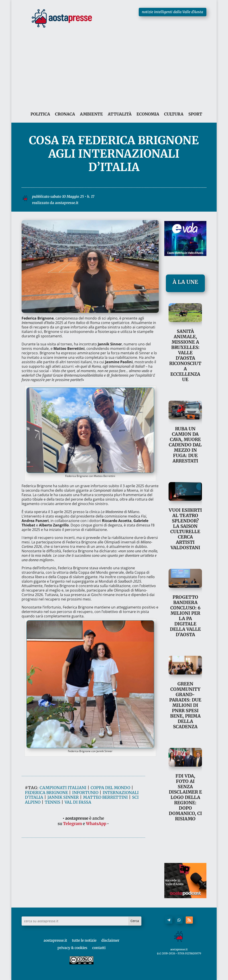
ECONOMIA (148, 114)
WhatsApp (96, 863)
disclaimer (110, 940)
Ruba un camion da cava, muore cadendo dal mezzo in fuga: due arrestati (185, 445)
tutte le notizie (84, 940)
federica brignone (46, 832)
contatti (99, 948)
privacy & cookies (72, 948)
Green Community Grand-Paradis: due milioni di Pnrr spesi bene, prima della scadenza (185, 705)
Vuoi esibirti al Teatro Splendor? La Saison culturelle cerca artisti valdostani (185, 529)
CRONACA (65, 114)
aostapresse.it (55, 940)
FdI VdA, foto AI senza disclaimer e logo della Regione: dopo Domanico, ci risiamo (185, 797)
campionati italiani (63, 828)
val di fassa (78, 842)
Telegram (72, 863)
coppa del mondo (110, 828)
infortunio (85, 832)
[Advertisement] (114, 63)
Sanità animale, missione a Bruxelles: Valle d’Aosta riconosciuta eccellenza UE (185, 355)
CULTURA (174, 114)
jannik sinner (63, 837)
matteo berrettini (105, 837)
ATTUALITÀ (120, 114)
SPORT (195, 114)
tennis (53, 842)
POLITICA (40, 114)
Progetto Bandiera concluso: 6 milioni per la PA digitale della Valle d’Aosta (185, 616)
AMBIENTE (91, 114)
